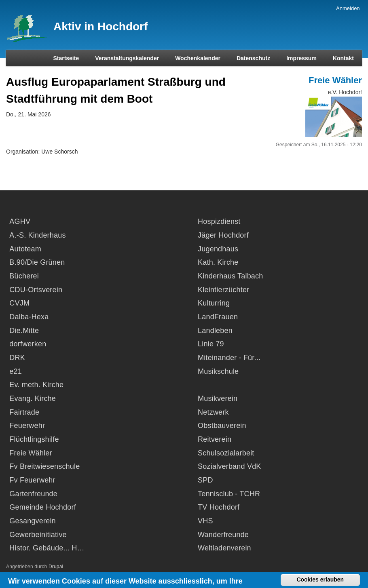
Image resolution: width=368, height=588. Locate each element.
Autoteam (25, 249)
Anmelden (348, 8)
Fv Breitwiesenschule (44, 466)
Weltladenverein (224, 548)
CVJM (19, 303)
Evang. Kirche (33, 398)
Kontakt (343, 58)
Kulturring (214, 303)
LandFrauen (218, 317)
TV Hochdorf (219, 507)
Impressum (301, 58)
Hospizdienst (219, 221)
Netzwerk (213, 412)
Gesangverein (32, 521)
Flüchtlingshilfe (34, 439)
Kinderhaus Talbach (230, 276)
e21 (16, 371)
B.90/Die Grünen (37, 262)
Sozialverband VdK (229, 466)
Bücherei (24, 276)
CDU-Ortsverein (36, 290)
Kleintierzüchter (223, 290)
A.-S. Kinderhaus (37, 235)
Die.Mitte (24, 331)
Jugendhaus (218, 249)
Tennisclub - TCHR (229, 494)
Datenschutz (253, 58)
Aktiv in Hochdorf (100, 26)
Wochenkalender (198, 58)
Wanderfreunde (223, 535)
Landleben (215, 331)
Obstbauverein (222, 426)
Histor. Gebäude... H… (47, 548)
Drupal (56, 567)
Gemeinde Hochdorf (43, 507)
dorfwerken (28, 344)
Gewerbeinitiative (38, 535)
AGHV (20, 221)
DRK (17, 358)
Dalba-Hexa (29, 317)
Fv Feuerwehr (32, 480)
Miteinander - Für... (229, 358)
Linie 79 (211, 344)
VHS (205, 521)
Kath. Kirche (218, 262)
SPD (205, 480)
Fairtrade (24, 412)
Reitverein (215, 439)
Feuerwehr (27, 426)
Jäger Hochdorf (223, 235)
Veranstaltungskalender (127, 58)
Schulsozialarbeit (226, 453)
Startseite (66, 58)
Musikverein (218, 398)
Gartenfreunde (33, 494)
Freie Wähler (335, 80)
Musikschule (218, 371)
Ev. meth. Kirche (36, 385)
